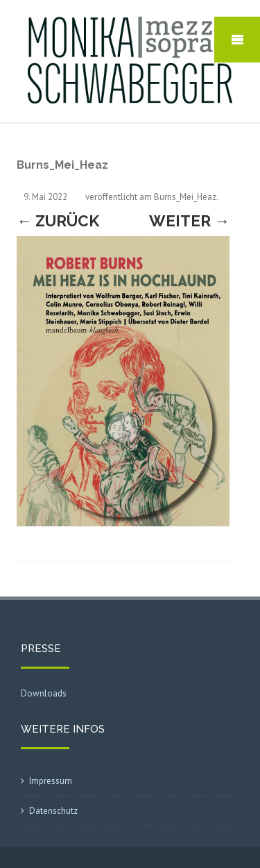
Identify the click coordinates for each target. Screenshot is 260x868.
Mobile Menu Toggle (237, 40)
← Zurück (58, 221)
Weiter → (189, 221)
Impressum (51, 781)
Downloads (44, 693)
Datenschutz (53, 811)
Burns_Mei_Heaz (185, 197)
